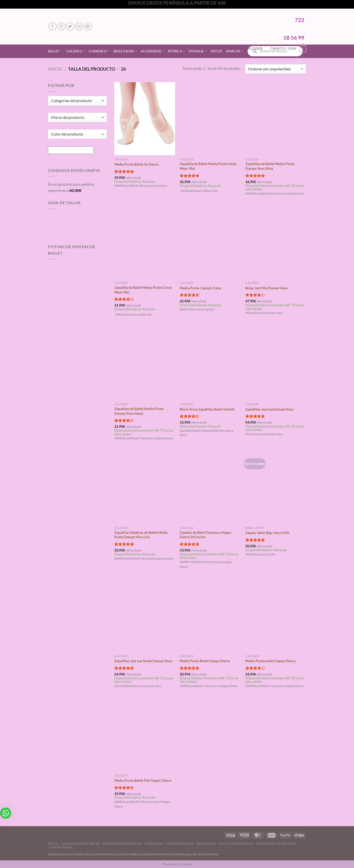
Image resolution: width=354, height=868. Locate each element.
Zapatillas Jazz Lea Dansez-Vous (269, 409)
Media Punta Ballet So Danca (136, 164)
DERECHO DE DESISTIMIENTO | (150, 854)
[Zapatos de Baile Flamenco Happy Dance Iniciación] (210, 487)
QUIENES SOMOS (60, 854)
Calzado (76, 51)
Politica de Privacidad (276, 844)
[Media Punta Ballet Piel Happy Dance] (145, 735)
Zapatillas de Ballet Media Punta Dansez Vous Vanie (139, 411)
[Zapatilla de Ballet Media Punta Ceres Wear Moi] (145, 242)
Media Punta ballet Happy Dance (270, 661)
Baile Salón (125, 51)
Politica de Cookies (236, 844)
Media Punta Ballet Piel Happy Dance (143, 780)
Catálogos (154, 844)
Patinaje (198, 51)
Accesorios (153, 51)
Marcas (235, 51)
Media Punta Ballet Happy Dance (205, 661)
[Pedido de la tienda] (276, 69)
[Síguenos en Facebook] (52, 26)
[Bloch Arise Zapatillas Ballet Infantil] (210, 364)
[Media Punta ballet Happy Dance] (276, 615)
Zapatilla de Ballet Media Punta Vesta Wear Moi (208, 166)
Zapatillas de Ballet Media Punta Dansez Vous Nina (270, 166)
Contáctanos (61, 847)
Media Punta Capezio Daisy (201, 288)
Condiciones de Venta (80, 844)
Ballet (55, 51)
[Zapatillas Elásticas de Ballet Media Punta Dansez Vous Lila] (145, 487)
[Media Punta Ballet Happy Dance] (210, 615)
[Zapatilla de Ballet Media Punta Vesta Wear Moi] (210, 119)
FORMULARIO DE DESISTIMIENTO (196, 854)
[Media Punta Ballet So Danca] (145, 119)
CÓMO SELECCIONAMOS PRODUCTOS (100, 854)
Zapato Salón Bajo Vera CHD (267, 533)
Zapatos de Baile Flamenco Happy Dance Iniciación (206, 535)
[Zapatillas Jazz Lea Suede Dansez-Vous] (145, 615)
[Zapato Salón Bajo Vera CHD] (276, 487)
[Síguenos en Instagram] (61, 26)
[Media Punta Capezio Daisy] (210, 242)
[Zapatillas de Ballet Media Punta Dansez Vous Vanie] (145, 364)
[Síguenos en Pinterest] (88, 26)
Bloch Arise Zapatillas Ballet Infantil (207, 409)
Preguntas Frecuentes (122, 844)
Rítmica (177, 51)
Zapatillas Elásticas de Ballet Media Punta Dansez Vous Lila (141, 535)
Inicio (55, 69)
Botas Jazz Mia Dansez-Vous (267, 288)
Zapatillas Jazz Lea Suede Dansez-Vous (143, 661)
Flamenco (99, 51)
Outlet (217, 51)
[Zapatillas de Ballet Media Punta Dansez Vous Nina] (276, 119)
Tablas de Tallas (180, 844)
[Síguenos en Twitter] (70, 26)
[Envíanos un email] (79, 26)
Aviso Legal (206, 844)
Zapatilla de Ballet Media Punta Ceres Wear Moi (143, 290)
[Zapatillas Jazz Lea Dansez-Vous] (276, 364)
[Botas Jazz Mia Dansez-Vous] (276, 242)
